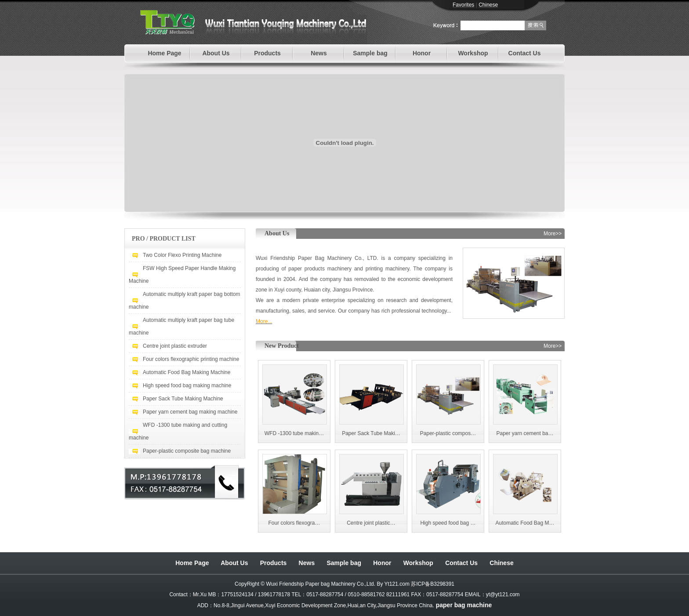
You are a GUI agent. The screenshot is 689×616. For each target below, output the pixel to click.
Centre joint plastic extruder (175, 346)
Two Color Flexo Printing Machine (182, 255)
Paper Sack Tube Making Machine (183, 399)
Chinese (501, 563)
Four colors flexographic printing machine (191, 359)
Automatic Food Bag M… (525, 523)
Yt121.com (397, 584)
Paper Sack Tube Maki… (371, 433)
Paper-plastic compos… (448, 433)
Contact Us (525, 53)
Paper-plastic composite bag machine (187, 451)
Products (267, 53)
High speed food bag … (448, 523)
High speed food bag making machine (187, 385)
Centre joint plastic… (371, 523)
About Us (216, 53)
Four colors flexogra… (294, 523)
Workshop (473, 53)
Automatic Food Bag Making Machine (187, 372)
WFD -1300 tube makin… (294, 433)
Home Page (164, 53)
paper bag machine (464, 605)
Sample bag (370, 53)
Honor (422, 53)
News (319, 53)
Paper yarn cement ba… (525, 433)
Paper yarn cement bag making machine (190, 412)
